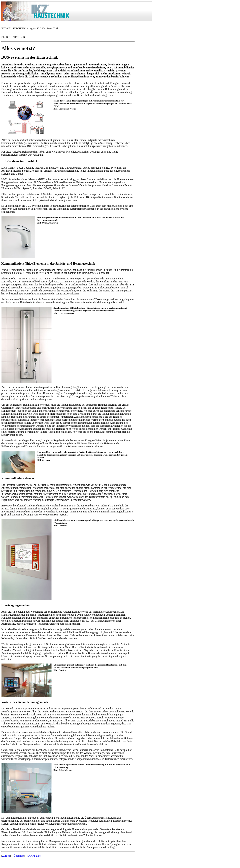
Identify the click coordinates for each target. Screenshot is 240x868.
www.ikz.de (34, 856)
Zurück (6, 856)
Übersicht (19, 856)
